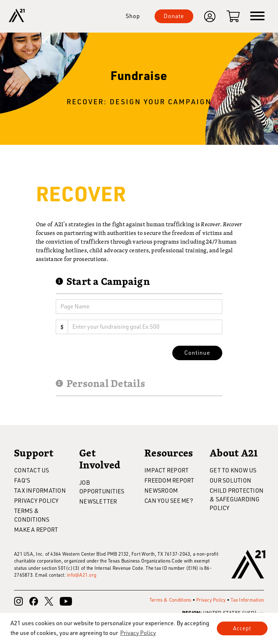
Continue (197, 352)
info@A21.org (82, 575)
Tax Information (40, 490)
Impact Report (167, 470)
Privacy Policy (37, 500)
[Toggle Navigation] (257, 16)
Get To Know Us (233, 470)
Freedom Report (169, 480)
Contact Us (32, 470)
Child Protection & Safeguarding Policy (237, 499)
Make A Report (36, 529)
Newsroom (161, 490)
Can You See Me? (169, 500)
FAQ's (22, 480)
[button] (138, 633)
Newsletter (98, 501)
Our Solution (230, 480)
